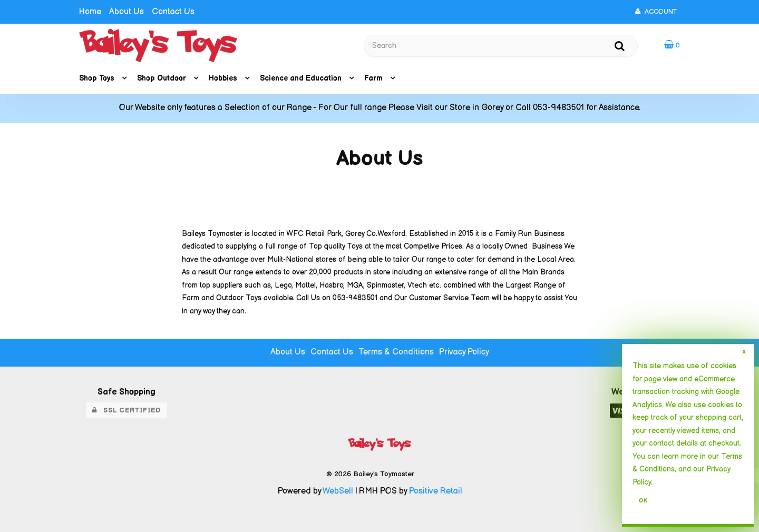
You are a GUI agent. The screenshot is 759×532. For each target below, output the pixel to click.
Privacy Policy (464, 352)
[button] (672, 45)
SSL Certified (126, 410)
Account (656, 12)
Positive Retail (436, 491)
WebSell (338, 491)
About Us (126, 12)
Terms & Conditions (396, 352)
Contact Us (173, 12)
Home (90, 12)
